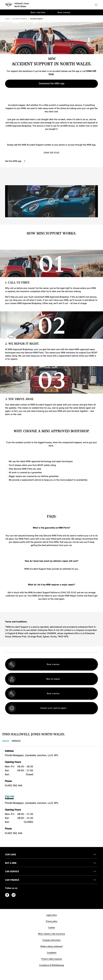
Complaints (52, 953)
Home (7, 19)
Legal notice (52, 915)
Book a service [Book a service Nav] (64, 12)
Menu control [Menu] (96, 5)
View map (9, 796)
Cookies (51, 928)
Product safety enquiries (52, 959)
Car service (12, 871)
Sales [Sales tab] (6, 741)
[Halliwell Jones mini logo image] (17, 5)
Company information (51, 940)
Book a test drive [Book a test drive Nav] (38, 12)
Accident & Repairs (20, 19)
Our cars (11, 855)
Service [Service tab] (16, 741)
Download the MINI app (52, 83)
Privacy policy (52, 921)
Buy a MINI (11, 863)
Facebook (7, 895)
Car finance (12, 880)
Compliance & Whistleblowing (51, 965)
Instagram (14, 895)
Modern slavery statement (51, 946)
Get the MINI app (13, 161)
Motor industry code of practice (51, 934)
